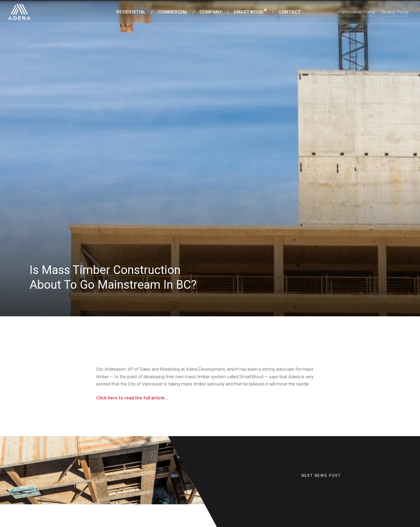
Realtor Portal (395, 12)
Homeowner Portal (356, 12)
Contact (290, 12)
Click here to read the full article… (132, 404)
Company (211, 12)
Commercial (173, 12)
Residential (131, 12)
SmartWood (250, 11)
